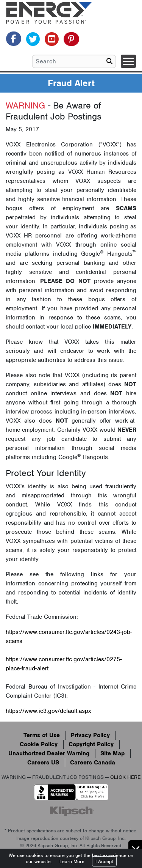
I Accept (104, 861)
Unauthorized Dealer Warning (49, 753)
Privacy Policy (90, 735)
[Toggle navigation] (128, 61)
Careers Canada (93, 763)
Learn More (72, 861)
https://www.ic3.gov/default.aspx (48, 711)
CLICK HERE (125, 777)
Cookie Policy (39, 744)
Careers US (43, 763)
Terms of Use (42, 735)
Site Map (112, 753)
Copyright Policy (91, 744)
